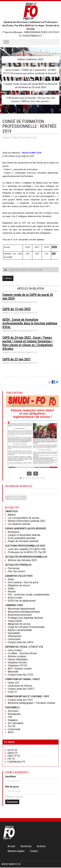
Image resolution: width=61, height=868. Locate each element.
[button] (21, 478)
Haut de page (55, 859)
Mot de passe (12, 787)
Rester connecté (16, 797)
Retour (9, 279)
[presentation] (29, 474)
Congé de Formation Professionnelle (26, 270)
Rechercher (16, 498)
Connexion (12, 802)
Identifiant (11, 777)
